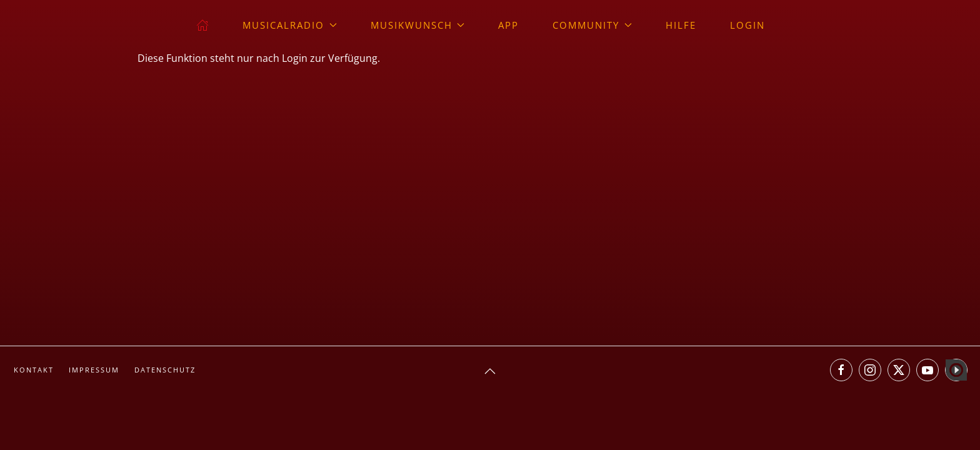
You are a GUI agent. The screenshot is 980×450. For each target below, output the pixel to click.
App (508, 25)
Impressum (94, 370)
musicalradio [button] (290, 25)
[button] (490, 371)
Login (747, 25)
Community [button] (592, 25)
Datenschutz (165, 370)
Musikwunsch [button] (418, 25)
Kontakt (34, 370)
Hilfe (681, 25)
